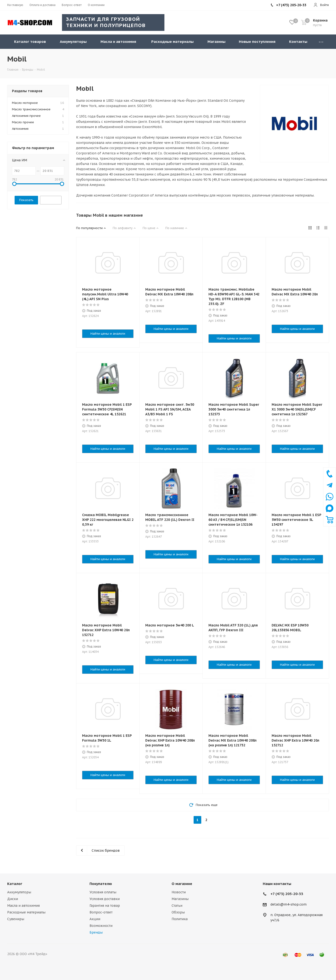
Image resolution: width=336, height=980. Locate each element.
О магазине (182, 884)
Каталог (15, 884)
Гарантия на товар (105, 906)
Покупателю (101, 884)
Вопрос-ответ (101, 912)
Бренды (96, 932)
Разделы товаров (27, 91)
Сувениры (16, 919)
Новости (179, 892)
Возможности (101, 926)
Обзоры (178, 912)
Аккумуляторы (19, 892)
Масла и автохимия (23, 906)
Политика (180, 919)
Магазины (180, 899)
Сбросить (51, 200)
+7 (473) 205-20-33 (287, 894)
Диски (13, 899)
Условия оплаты (103, 892)
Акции (95, 919)
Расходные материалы (26, 912)
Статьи (177, 906)
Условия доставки (105, 899)
